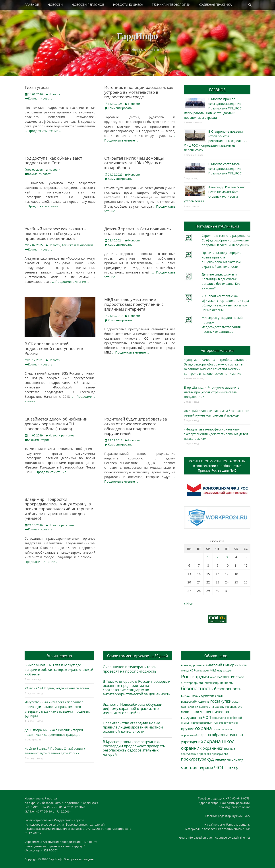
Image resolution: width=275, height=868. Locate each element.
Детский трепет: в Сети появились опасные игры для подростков (138, 231)
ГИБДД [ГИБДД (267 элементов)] (185, 670)
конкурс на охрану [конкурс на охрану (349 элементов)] (212, 707)
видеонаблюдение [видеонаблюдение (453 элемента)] (195, 701)
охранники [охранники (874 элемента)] (213, 748)
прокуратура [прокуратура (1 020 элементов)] (194, 759)
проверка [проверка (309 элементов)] (205, 754)
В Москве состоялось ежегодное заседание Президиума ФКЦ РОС (225, 169)
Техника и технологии (77, 245)
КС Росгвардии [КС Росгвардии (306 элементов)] (199, 670)
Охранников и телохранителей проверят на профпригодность (130, 669)
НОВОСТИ (55, 5)
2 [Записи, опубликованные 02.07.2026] (217, 557)
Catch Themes (241, 837)
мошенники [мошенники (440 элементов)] (190, 712)
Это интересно (59, 656)
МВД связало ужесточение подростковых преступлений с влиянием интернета (134, 304)
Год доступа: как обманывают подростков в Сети (53, 161)
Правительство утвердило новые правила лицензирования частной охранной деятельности (133, 727)
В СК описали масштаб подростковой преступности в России (54, 349)
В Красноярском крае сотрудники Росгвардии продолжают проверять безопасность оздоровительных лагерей (134, 748)
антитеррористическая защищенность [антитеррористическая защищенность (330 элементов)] (207, 683)
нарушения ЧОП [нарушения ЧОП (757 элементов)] (196, 717)
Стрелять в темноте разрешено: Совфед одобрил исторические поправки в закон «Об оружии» (226, 240)
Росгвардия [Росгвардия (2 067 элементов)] (195, 676)
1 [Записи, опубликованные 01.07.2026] (208, 557)
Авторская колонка (217, 350)
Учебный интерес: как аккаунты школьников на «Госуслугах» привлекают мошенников (55, 234)
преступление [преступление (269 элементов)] (190, 754)
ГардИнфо (137, 36)
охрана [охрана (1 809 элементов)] (203, 728)
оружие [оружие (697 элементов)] (188, 729)
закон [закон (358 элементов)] (236, 702)
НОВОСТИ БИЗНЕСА (128, 5)
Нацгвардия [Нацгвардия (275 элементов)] (224, 670)
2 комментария (39, 440)
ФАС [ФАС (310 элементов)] (220, 677)
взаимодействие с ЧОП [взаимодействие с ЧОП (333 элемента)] (208, 696)
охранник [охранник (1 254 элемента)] (191, 748)
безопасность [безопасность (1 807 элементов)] (197, 688)
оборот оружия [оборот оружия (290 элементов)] (228, 723)
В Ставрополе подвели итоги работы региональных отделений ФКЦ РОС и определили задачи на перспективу (216, 141)
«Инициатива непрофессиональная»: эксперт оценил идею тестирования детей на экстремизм (216, 434)
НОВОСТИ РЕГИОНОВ (88, 5)
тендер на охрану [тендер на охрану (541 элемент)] (229, 759)
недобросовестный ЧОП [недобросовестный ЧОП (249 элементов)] (204, 723)
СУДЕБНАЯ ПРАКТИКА (216, 5)
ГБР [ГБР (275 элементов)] (244, 665)
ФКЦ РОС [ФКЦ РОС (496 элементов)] (230, 677)
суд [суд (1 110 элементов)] (211, 759)
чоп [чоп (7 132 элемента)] (220, 767)
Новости (54, 94)
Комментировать (40, 98)
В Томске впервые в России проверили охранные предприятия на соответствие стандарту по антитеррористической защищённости (137, 688)
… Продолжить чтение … (43, 131)
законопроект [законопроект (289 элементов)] (190, 707)
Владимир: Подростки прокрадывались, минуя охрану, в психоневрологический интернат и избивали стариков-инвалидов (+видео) (59, 509)
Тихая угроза (37, 87)
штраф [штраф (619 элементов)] (232, 768)
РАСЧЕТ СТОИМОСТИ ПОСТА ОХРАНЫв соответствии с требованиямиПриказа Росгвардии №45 (217, 466)
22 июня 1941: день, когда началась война (57, 688)
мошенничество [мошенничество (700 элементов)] (214, 712)
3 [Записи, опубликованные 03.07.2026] (227, 557)
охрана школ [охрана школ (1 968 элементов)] (219, 741)
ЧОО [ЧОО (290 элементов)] (241, 677)
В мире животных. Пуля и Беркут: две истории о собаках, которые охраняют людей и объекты (59, 670)
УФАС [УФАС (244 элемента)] (213, 677)
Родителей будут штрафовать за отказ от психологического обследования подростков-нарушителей (136, 426)
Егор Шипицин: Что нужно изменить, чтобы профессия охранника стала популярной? (212, 392)
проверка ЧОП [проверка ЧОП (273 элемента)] (221, 754)
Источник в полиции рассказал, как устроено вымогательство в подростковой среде (139, 92)
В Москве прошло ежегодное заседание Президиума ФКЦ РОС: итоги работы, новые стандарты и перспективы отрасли (213, 108)
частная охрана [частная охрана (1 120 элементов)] (197, 768)
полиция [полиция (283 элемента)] (229, 749)
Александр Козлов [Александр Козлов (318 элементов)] (193, 665)
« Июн (189, 603)
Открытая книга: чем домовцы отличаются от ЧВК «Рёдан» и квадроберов (134, 163)
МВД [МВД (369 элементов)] (213, 670)
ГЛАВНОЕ (32, 5)
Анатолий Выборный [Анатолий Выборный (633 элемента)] (224, 665)
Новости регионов (61, 435)
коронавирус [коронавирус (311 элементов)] (233, 707)
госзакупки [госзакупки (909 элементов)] (221, 701)
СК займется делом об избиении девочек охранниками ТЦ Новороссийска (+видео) (56, 424)
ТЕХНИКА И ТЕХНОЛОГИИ (171, 5)
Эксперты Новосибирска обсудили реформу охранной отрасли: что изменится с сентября (133, 709)
